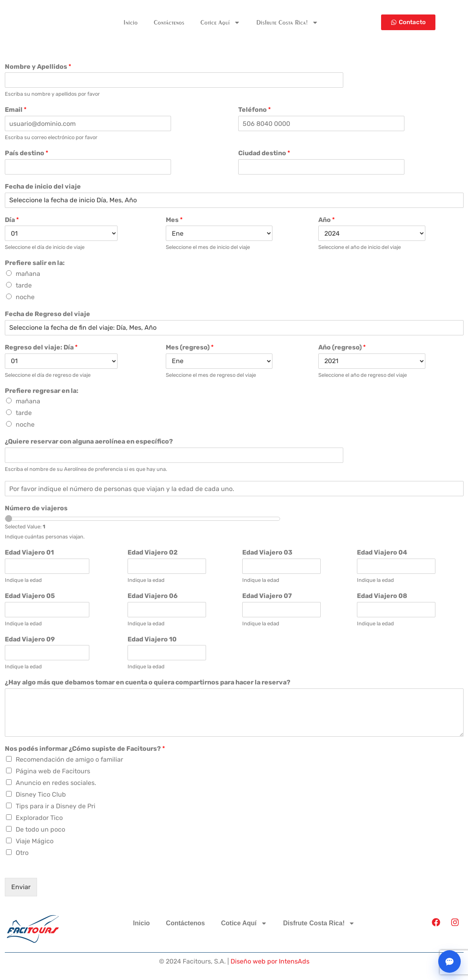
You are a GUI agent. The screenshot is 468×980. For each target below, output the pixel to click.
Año (327, 220)
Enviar (21, 887)
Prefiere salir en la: (35, 263)
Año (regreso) (342, 347)
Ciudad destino (264, 153)
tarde (24, 285)
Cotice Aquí (220, 23)
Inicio (131, 22)
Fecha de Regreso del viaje (47, 314)
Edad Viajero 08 (382, 596)
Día (12, 220)
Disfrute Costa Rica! (287, 23)
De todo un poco (40, 829)
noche (25, 297)
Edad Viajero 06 (153, 596)
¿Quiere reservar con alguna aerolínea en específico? (89, 441)
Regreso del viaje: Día (41, 347)
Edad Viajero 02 (153, 552)
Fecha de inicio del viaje (43, 186)
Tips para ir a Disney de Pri (56, 806)
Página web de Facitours (53, 771)
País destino (27, 153)
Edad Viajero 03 (267, 552)
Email (16, 110)
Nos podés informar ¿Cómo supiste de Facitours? (85, 749)
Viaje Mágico (35, 841)
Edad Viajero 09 (30, 639)
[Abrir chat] (449, 962)
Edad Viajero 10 (152, 639)
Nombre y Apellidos (38, 67)
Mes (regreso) (190, 347)
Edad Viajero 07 (267, 596)
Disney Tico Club (41, 794)
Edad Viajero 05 (30, 596)
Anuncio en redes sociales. (56, 783)
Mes (174, 220)
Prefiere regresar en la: (42, 391)
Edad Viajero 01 (29, 552)
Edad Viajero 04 (382, 552)
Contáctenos (169, 22)
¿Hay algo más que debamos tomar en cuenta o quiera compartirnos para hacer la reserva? (148, 682)
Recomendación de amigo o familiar (69, 759)
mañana (28, 274)
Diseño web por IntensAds (270, 961)
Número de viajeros (36, 508)
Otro (22, 853)
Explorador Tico (39, 818)
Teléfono (255, 110)
